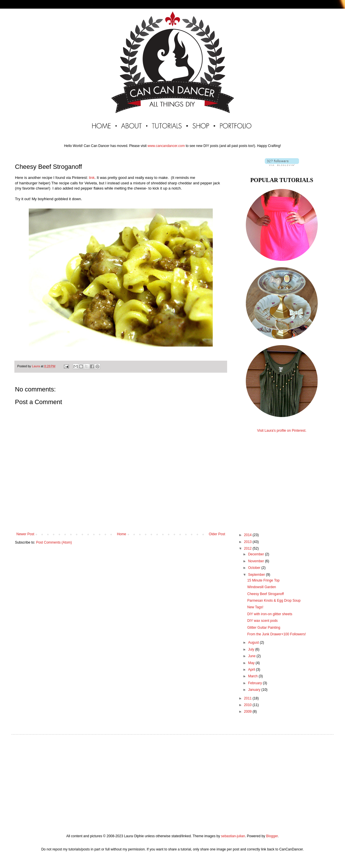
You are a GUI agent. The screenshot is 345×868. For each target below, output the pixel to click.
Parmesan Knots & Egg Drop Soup (274, 601)
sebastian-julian (233, 836)
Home (122, 534)
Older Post (217, 534)
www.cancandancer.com (166, 146)
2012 (248, 548)
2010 (248, 705)
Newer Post (25, 534)
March (253, 676)
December (257, 554)
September (257, 575)
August (254, 643)
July (252, 649)
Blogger (272, 836)
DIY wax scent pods (262, 621)
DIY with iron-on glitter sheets (270, 614)
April (252, 670)
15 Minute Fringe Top (263, 580)
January (255, 690)
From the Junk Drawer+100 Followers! (277, 634)
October (255, 568)
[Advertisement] (282, 477)
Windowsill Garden (262, 587)
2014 (248, 535)
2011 (248, 698)
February (255, 683)
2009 (248, 712)
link (92, 178)
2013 (248, 542)
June (252, 656)
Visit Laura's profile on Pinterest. (282, 431)
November (257, 561)
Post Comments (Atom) (54, 542)
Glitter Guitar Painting (264, 628)
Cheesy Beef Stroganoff (266, 594)
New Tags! (255, 607)
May (252, 663)
